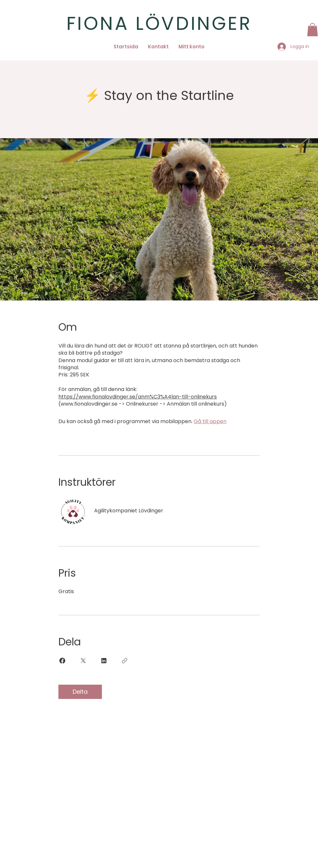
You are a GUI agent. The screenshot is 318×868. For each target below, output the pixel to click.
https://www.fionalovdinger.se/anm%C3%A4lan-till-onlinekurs (138, 397)
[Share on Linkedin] (104, 661)
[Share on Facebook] (62, 661)
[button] (312, 30)
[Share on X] (83, 661)
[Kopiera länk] (125, 661)
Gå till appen (210, 421)
